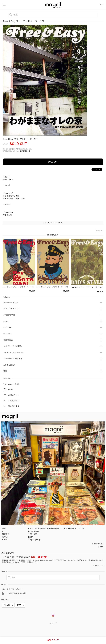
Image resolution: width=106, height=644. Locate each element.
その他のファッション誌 (14, 352)
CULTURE (7, 327)
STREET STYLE (9, 315)
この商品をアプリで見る (53, 223)
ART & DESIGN (9, 365)
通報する (99, 230)
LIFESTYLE (8, 334)
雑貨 (5, 371)
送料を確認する (25, 151)
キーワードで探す (11, 303)
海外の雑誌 (8, 340)
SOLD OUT (53, 162)
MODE (6, 321)
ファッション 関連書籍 (13, 359)
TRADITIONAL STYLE (12, 309)
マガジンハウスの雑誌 (13, 346)
